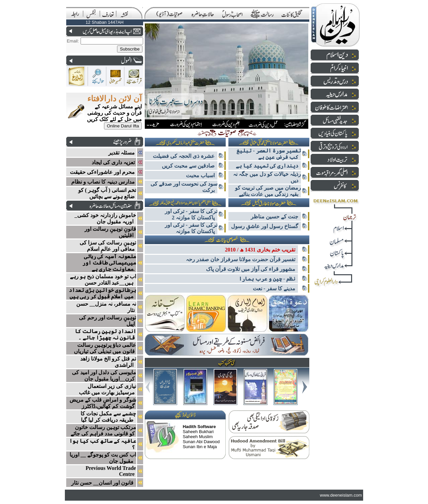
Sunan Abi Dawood (201, 442)
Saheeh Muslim (198, 437)
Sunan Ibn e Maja (200, 447)
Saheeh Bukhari (198, 432)
